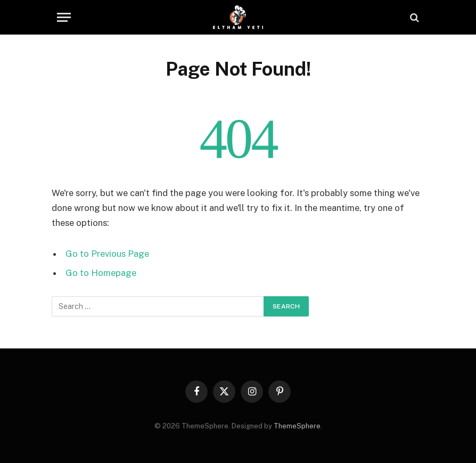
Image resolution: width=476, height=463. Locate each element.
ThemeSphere (297, 426)
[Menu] (64, 17)
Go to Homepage (101, 273)
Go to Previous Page (107, 254)
